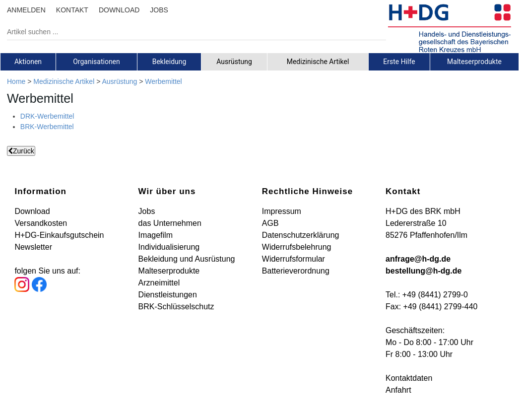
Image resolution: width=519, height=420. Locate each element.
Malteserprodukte (474, 62)
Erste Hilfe (399, 62)
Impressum (282, 211)
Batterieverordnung (296, 271)
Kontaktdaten (409, 378)
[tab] (28, 62)
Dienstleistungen (168, 295)
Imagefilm (156, 235)
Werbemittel (163, 81)
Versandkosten (41, 223)
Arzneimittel (159, 283)
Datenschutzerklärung (301, 235)
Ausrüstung (234, 62)
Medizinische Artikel (318, 62)
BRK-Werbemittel (47, 127)
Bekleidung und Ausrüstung (187, 259)
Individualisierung (169, 247)
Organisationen (97, 62)
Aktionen (28, 62)
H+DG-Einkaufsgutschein (59, 235)
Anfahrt (398, 390)
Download (32, 211)
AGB (270, 223)
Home (16, 81)
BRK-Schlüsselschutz (176, 307)
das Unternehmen (170, 223)
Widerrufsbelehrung (297, 247)
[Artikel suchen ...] (189, 32)
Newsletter (33, 247)
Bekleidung (169, 62)
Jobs (147, 211)
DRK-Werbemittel (47, 116)
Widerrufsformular (293, 259)
